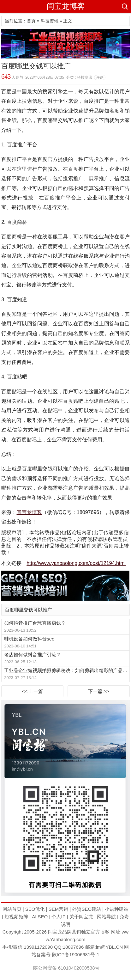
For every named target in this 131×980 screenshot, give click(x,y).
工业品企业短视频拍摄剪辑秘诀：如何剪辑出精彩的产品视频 (66, 670)
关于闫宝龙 (81, 917)
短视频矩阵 (16, 917)
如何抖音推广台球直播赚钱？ (35, 623)
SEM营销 (59, 909)
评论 (100, 77)
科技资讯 (50, 21)
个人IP (58, 917)
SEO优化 (35, 909)
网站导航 (106, 917)
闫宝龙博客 (66, 6)
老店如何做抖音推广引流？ (33, 655)
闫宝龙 (55, 932)
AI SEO (40, 917)
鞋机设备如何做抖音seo (29, 639)
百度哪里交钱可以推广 (28, 610)
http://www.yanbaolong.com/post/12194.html (76, 563)
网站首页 (12, 909)
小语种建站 (117, 909)
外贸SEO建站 (86, 909)
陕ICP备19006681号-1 (76, 955)
